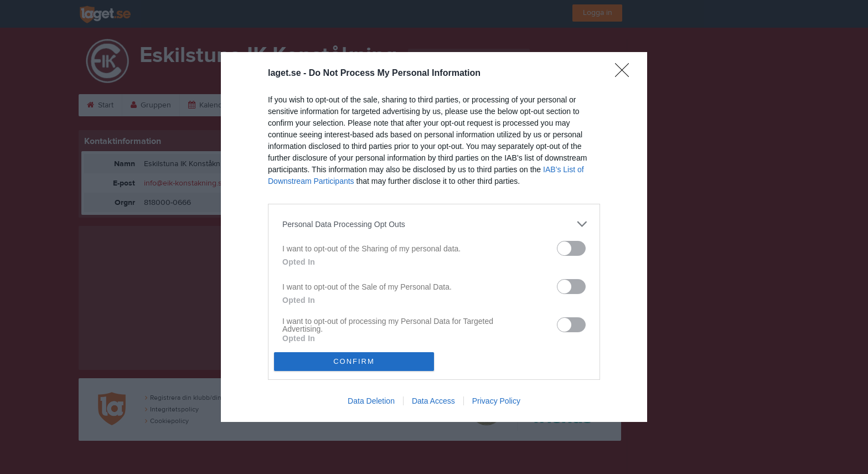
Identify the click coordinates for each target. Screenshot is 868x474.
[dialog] (434, 237)
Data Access (433, 401)
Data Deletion (371, 401)
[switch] (571, 248)
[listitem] (434, 224)
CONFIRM (354, 361)
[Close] (626, 74)
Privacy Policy (496, 401)
